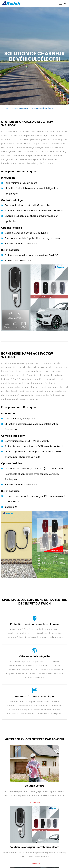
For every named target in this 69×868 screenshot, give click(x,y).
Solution (13, 108)
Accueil (5, 108)
